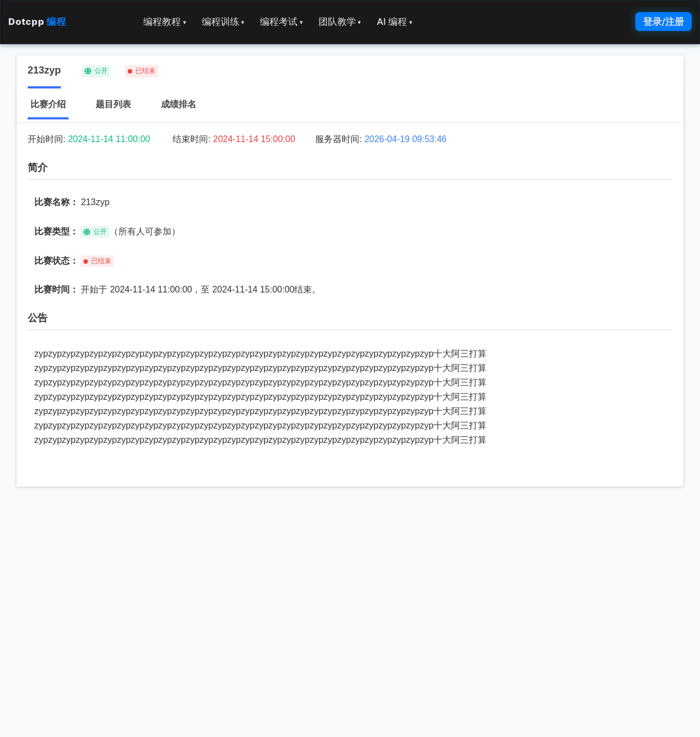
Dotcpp (37, 22)
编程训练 (223, 22)
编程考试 (281, 22)
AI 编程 (394, 22)
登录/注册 (664, 22)
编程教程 (165, 22)
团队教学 (340, 22)
